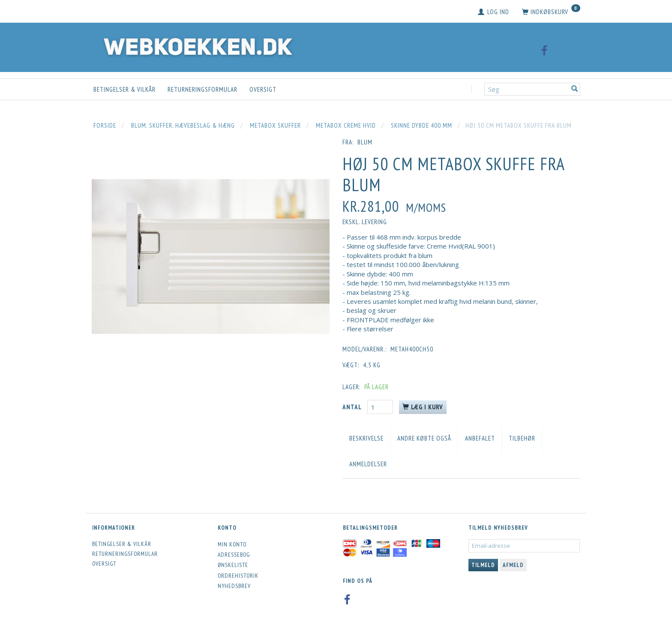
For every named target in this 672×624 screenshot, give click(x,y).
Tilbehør (522, 438)
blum (365, 142)
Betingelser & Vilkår (124, 89)
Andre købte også (424, 438)
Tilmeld (483, 565)
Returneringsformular (202, 89)
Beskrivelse (366, 438)
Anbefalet (480, 438)
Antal (353, 407)
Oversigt (263, 89)
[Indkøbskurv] (551, 12)
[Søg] (575, 89)
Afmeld (513, 565)
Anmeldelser (368, 464)
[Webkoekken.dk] (196, 45)
